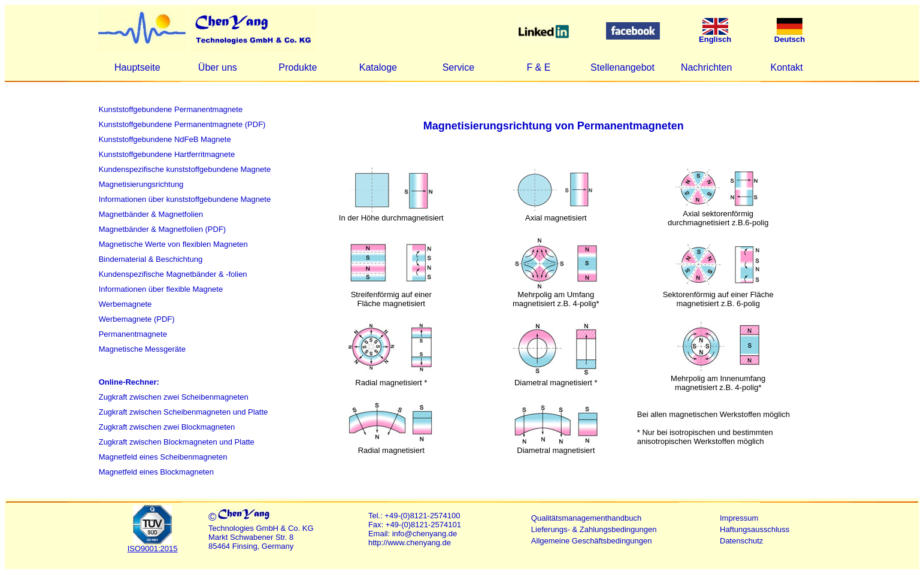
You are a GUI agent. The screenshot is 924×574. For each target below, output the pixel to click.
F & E (538, 67)
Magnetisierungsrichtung (141, 184)
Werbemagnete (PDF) (137, 319)
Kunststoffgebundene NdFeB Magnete (165, 139)
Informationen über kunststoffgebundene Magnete (185, 199)
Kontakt (787, 67)
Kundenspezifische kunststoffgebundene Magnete (185, 169)
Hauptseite (137, 67)
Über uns (218, 67)
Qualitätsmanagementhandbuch (586, 518)
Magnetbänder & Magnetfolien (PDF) (162, 229)
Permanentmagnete (133, 334)
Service (458, 67)
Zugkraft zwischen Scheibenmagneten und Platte (184, 412)
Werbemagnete (125, 304)
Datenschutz (741, 541)
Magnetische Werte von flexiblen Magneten (173, 244)
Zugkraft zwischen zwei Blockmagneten (167, 427)
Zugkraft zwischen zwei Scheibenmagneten (174, 397)
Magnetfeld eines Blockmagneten (156, 472)
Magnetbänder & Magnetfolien (151, 214)
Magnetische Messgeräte (142, 349)
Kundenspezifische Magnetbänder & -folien (173, 274)
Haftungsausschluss (755, 529)
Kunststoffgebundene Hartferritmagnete (167, 154)
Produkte (298, 67)
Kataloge (378, 67)
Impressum (739, 518)
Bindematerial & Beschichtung (151, 259)
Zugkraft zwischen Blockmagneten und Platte (177, 442)
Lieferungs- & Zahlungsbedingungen (594, 529)
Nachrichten (706, 67)
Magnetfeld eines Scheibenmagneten (163, 457)
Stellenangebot (622, 67)
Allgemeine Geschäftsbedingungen (592, 541)
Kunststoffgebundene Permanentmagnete (171, 109)
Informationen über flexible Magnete (161, 289)
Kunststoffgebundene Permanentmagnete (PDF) (182, 124)
